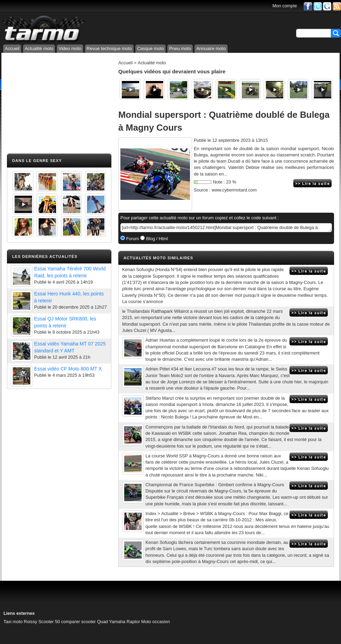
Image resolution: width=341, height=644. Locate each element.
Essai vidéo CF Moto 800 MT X (68, 369)
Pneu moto (180, 48)
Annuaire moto (211, 48)
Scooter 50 (49, 622)
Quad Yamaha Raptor (118, 622)
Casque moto (150, 48)
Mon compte (285, 6)
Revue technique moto (109, 48)
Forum (132, 239)
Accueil (12, 48)
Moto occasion (156, 622)
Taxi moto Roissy (20, 622)
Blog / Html (156, 239)
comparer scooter (79, 622)
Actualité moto (39, 48)
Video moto (70, 48)
